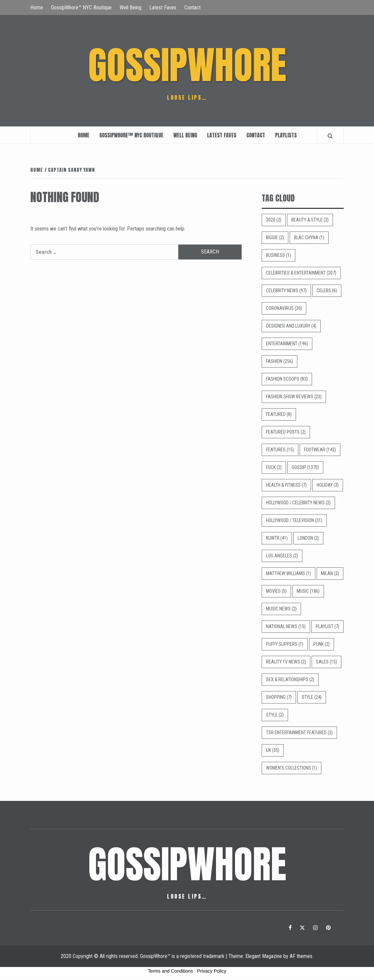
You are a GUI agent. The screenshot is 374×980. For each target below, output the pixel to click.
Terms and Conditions (170, 971)
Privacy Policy (211, 971)
